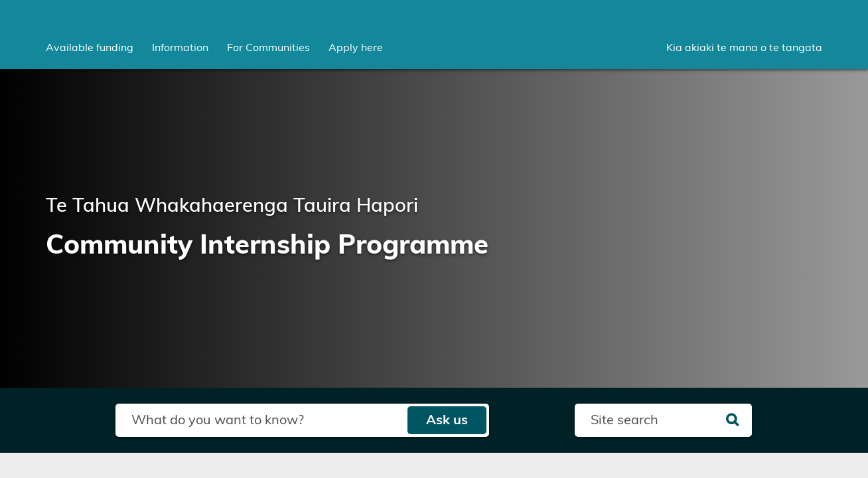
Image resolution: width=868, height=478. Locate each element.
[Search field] (261, 420)
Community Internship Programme (267, 246)
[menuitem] (90, 48)
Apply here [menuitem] (356, 48)
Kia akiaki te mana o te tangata (744, 48)
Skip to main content (0, 0)
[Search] (732, 420)
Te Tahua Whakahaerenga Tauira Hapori (232, 206)
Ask (447, 420)
